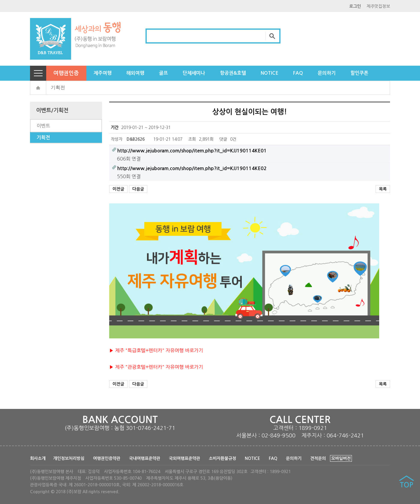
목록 (383, 189)
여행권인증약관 (107, 458)
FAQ (298, 73)
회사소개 (38, 458)
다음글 (138, 189)
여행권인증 (66, 73)
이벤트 (43, 126)
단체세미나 (194, 73)
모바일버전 (341, 458)
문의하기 (327, 73)
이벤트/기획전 (52, 110)
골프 (163, 73)
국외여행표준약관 (184, 458)
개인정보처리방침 (69, 458)
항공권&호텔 (233, 73)
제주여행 (103, 73)
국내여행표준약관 (145, 458)
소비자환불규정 (222, 458)
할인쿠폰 (359, 73)
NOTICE (270, 73)
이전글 (118, 189)
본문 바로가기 (0, 0)
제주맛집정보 (378, 6)
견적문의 (318, 458)
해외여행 (135, 73)
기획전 (58, 87)
